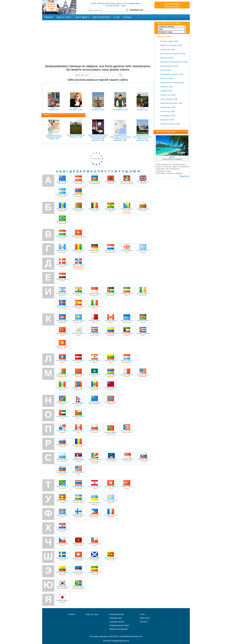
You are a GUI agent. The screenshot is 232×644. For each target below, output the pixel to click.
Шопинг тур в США (167, 111)
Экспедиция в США (168, 116)
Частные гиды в (62, 180)
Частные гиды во (78, 234)
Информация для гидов (119, 625)
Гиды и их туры (92, 614)
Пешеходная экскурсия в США (172, 74)
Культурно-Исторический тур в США (174, 62)
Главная (48, 17)
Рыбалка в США (166, 87)
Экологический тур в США (170, 124)
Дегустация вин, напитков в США (173, 54)
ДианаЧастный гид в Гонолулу (172, 158)
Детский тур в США (168, 49)
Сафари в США (166, 91)
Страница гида (115, 618)
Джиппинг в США (167, 58)
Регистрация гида (117, 614)
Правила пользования (118, 629)
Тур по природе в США (169, 99)
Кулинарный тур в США (169, 66)
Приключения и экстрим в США (172, 83)
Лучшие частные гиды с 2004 (60, 7)
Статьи (127, 17)
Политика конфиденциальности (116, 641)
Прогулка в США (167, 78)
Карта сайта (145, 618)
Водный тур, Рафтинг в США (171, 45)
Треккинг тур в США (168, 95)
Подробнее (184, 176)
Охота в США (165, 70)
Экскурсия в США (167, 120)
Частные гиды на (78, 332)
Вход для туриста (172, 6)
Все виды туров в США (169, 41)
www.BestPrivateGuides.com (131, 636)
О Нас (117, 17)
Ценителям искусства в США (171, 103)
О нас (142, 614)
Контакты (144, 622)
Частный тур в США (168, 107)
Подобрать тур (136, 10)
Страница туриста (172, 4)
